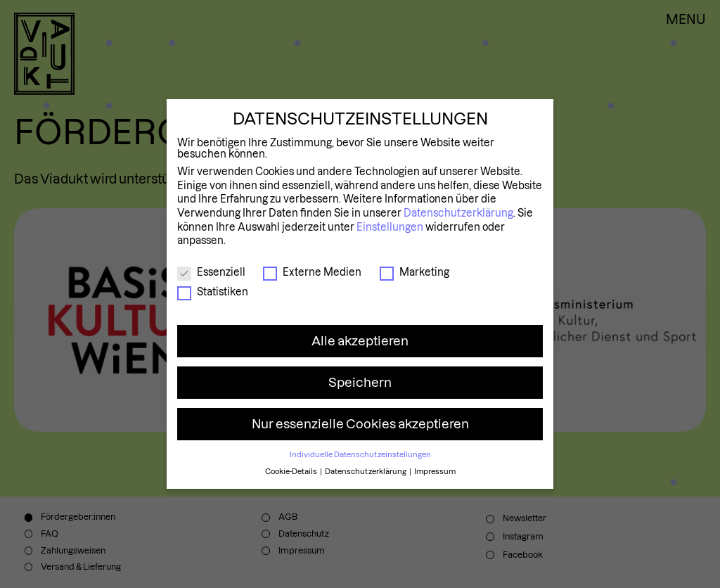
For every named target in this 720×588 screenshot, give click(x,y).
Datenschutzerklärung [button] (366, 471)
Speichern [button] (360, 382)
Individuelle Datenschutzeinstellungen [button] (360, 454)
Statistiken (213, 292)
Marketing (414, 272)
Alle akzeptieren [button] (360, 341)
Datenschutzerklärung (458, 213)
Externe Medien (312, 272)
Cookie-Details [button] (292, 471)
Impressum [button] (435, 471)
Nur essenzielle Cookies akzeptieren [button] (360, 424)
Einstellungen (390, 227)
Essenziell (211, 272)
